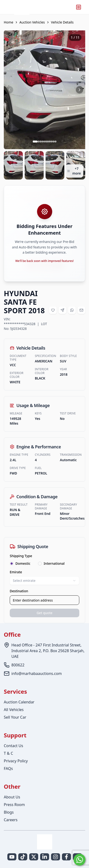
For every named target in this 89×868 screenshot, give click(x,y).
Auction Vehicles (32, 22)
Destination (19, 591)
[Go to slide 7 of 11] (48, 142)
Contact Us (13, 746)
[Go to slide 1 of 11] (35, 142)
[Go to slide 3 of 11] (40, 142)
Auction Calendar (19, 702)
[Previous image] (9, 90)
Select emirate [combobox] (44, 581)
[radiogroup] (44, 564)
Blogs (9, 812)
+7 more (74, 171)
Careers (11, 820)
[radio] (12, 564)
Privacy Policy (16, 761)
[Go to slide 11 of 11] (56, 142)
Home (9, 22)
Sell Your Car (15, 717)
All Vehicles (14, 710)
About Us (12, 797)
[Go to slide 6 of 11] (46, 142)
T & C (8, 753)
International (54, 563)
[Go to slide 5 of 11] (44, 142)
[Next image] (80, 90)
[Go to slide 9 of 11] (52, 142)
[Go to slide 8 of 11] (50, 142)
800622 (18, 665)
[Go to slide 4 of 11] (42, 142)
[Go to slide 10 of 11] (54, 142)
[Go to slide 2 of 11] (38, 142)
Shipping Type (21, 556)
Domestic (23, 563)
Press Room (14, 805)
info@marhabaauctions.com (37, 674)
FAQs (8, 768)
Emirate (16, 572)
